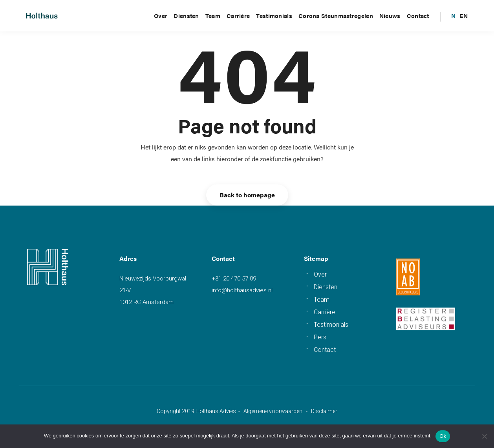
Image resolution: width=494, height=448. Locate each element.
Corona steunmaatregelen (336, 15)
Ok (443, 436)
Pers (320, 337)
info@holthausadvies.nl (242, 290)
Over (161, 15)
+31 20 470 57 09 (234, 279)
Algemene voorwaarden (273, 411)
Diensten (186, 15)
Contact (418, 15)
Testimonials (274, 15)
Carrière (238, 15)
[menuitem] (455, 16)
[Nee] (484, 436)
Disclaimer (324, 411)
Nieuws (390, 15)
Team (213, 15)
